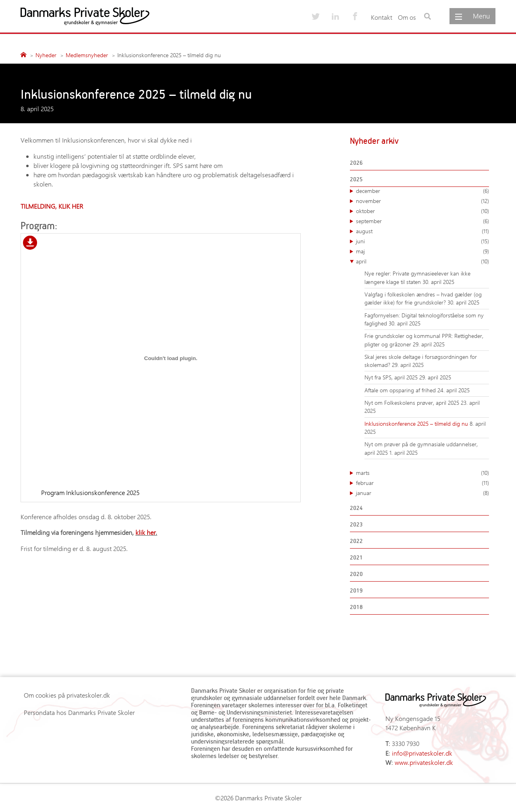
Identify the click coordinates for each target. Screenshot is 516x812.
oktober (422, 211)
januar (422, 493)
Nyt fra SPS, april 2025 (392, 377)
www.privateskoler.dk (424, 762)
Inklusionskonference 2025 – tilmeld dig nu (417, 424)
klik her (146, 532)
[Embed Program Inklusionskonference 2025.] (171, 358)
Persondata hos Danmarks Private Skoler (79, 712)
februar (422, 483)
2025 (356, 179)
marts (422, 473)
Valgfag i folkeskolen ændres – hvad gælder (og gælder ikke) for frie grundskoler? (423, 298)
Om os (407, 17)
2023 (356, 524)
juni (422, 241)
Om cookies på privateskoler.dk (67, 695)
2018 (356, 607)
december (422, 191)
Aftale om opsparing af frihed (401, 390)
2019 (356, 590)
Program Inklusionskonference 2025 (90, 492)
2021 (356, 557)
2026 (356, 163)
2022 (356, 541)
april (422, 261)
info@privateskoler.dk (422, 753)
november (422, 201)
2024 (356, 508)
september (422, 221)
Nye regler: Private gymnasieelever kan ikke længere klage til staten (417, 277)
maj (422, 251)
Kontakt (382, 17)
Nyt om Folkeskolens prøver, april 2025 (413, 403)
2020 (356, 574)
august (422, 231)
